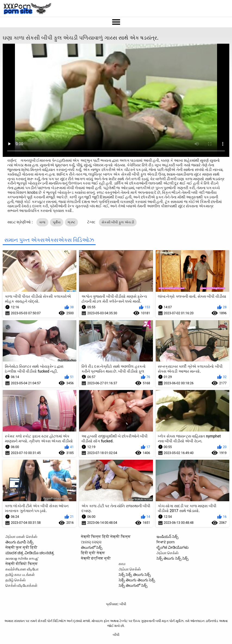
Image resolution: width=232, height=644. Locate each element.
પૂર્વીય (57, 222)
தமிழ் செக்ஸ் (15, 580)
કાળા (42, 222)
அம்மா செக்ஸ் (167, 553)
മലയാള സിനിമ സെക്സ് (22, 558)
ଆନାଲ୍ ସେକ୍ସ (91, 542)
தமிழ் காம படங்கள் (20, 575)
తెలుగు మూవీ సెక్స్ (19, 542)
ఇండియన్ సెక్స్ (167, 537)
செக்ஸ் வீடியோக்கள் (21, 585)
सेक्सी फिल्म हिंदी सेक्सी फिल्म (106, 537)
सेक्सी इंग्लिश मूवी (96, 558)
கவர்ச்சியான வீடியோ (22, 569)
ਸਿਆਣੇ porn (166, 542)
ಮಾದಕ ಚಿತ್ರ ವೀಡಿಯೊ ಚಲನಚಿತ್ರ (30, 553)
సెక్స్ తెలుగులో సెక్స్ (133, 585)
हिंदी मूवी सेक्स (93, 553)
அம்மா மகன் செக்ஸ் (21, 537)
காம (122, 564)
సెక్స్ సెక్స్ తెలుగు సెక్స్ (135, 575)
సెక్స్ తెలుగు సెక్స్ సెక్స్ (173, 558)
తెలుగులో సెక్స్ (92, 547)
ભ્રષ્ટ (71, 222)
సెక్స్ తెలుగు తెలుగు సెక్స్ (137, 580)
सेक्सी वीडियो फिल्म (22, 564)
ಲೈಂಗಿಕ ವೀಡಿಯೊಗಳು (173, 547)
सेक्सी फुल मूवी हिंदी (21, 547)
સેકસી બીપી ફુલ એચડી (118, 222)
